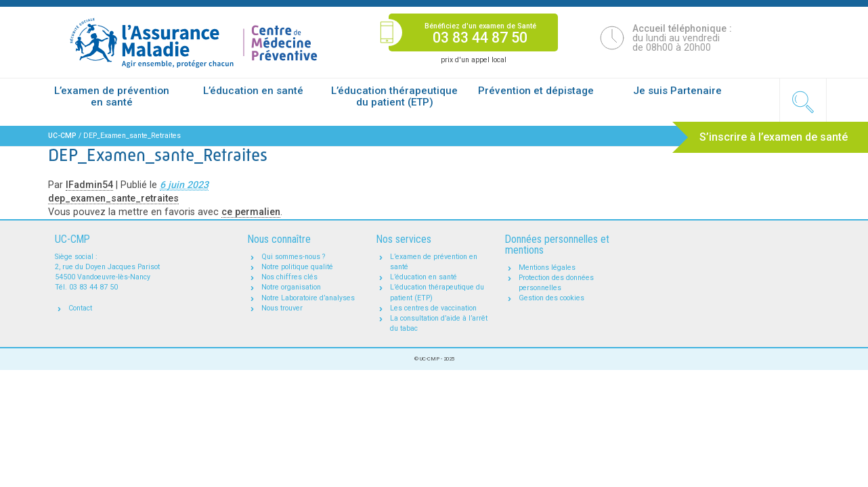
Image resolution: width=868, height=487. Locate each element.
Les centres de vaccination (433, 308)
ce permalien (251, 212)
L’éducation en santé (253, 91)
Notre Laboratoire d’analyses (308, 298)
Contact (80, 308)
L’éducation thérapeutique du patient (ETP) (394, 96)
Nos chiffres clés (289, 277)
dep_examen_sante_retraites (113, 198)
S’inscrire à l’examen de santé (774, 137)
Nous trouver (282, 308)
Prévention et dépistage (536, 91)
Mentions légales (547, 268)
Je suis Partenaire (677, 91)
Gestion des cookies (551, 298)
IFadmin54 (89, 185)
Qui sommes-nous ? (293, 257)
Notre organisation (291, 287)
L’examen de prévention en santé (112, 96)
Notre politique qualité (297, 267)
